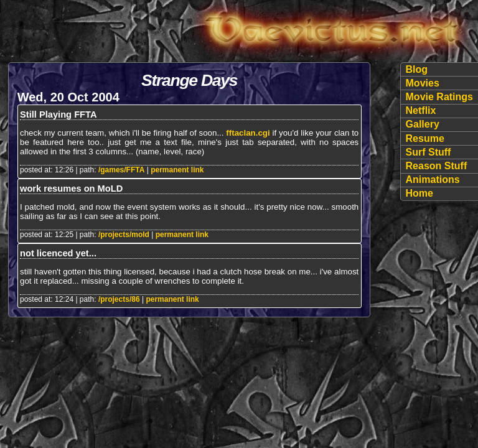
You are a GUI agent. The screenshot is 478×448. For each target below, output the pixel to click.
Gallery (423, 124)
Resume (425, 138)
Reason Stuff (437, 166)
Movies (423, 83)
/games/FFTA (121, 170)
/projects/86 (119, 299)
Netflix (421, 110)
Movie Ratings (439, 97)
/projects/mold (124, 235)
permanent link (177, 170)
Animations (433, 180)
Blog (417, 69)
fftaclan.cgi (248, 133)
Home (419, 193)
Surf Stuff (429, 152)
